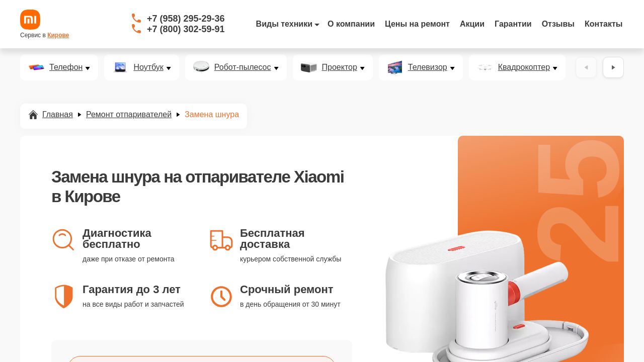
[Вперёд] (613, 67)
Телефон (66, 67)
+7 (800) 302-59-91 (186, 29)
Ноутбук (148, 67)
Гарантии (513, 24)
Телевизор (428, 67)
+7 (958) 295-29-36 (186, 19)
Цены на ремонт (417, 24)
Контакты (603, 24)
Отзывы (558, 24)
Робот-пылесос (243, 67)
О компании (351, 24)
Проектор (340, 67)
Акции (472, 24)
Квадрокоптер (524, 67)
